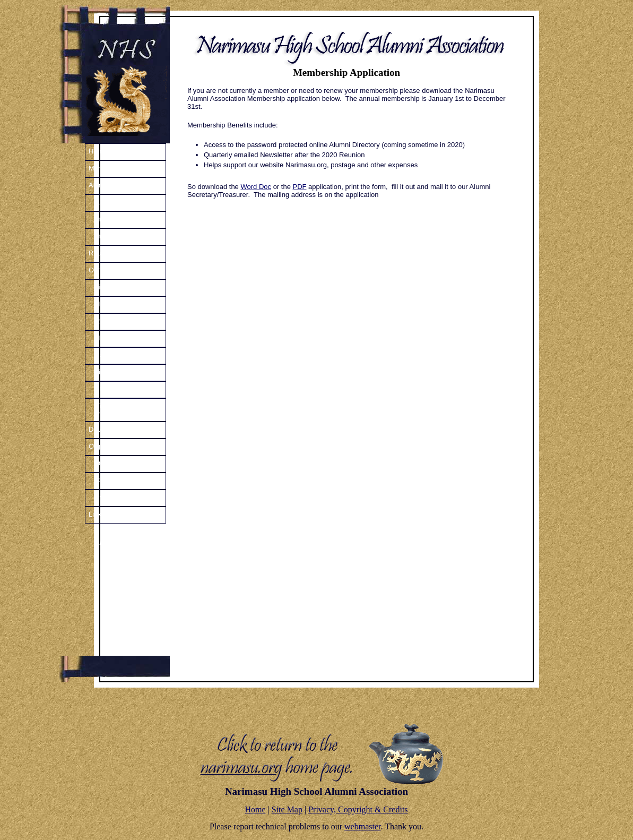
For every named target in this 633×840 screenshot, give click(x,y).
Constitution (113, 480)
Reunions (103, 253)
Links (97, 514)
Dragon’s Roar (111, 429)
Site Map (287, 809)
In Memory (111, 236)
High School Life (120, 338)
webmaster (362, 826)
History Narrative (121, 304)
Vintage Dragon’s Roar (121, 410)
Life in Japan (115, 372)
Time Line (110, 287)
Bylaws (106, 497)
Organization (108, 446)
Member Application (119, 168)
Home (98, 151)
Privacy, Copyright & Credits (358, 809)
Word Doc (256, 187)
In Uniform (111, 219)
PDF (300, 187)
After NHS (111, 202)
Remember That (120, 321)
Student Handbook (124, 389)
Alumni (99, 185)
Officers (107, 463)
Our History (106, 270)
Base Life (109, 355)
